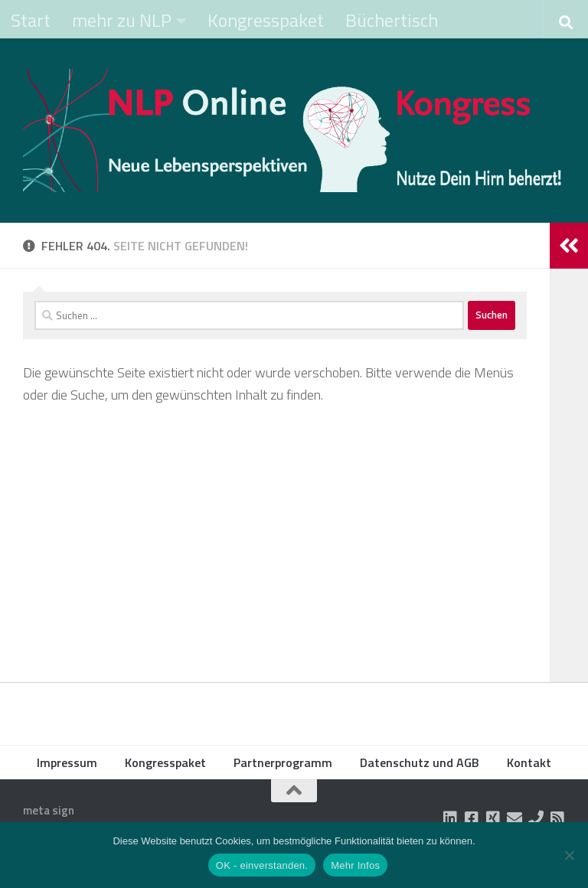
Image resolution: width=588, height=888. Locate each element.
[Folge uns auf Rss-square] (557, 818)
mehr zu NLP (122, 20)
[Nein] (569, 855)
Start (31, 20)
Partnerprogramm (283, 762)
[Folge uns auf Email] (514, 818)
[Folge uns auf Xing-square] (493, 818)
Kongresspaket (266, 20)
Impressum (67, 762)
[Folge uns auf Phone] (536, 818)
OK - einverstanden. (262, 865)
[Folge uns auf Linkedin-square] (450, 818)
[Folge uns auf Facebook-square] (472, 818)
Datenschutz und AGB (420, 762)
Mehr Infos (355, 865)
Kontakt (529, 762)
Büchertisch (392, 20)
